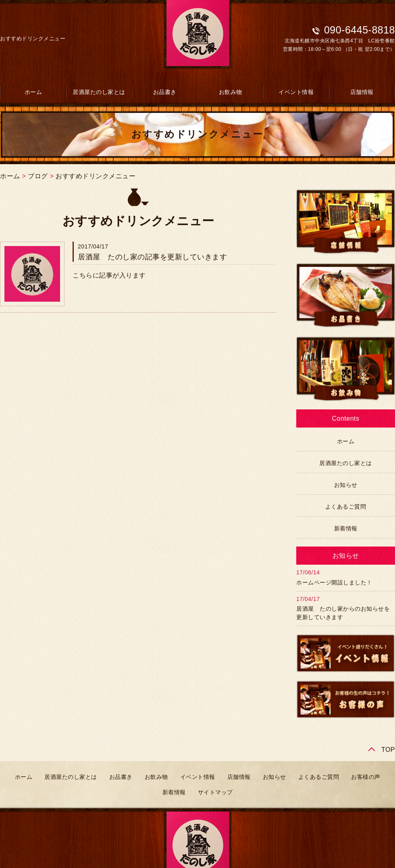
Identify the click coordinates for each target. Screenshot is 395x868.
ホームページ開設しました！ (334, 582)
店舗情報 (362, 92)
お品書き (165, 92)
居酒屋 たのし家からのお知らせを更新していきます (343, 613)
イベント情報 (296, 92)
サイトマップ (215, 792)
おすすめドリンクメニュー (96, 176)
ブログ (38, 176)
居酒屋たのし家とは (99, 92)
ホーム (33, 92)
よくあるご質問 (346, 507)
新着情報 (346, 528)
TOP (388, 750)
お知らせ (346, 485)
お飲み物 (231, 92)
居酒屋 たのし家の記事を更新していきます (152, 257)
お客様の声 (366, 777)
